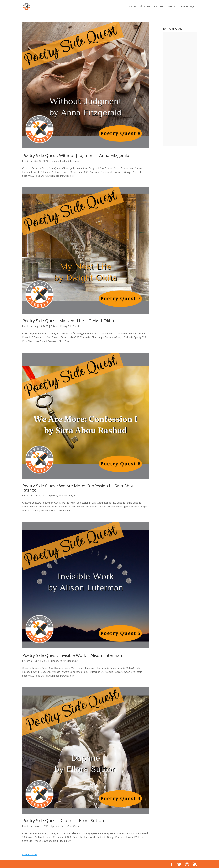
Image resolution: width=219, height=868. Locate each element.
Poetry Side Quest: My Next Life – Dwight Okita (68, 321)
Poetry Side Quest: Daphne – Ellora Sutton (63, 820)
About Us (145, 7)
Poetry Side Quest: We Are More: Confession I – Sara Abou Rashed (78, 488)
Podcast (159, 7)
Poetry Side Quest (70, 161)
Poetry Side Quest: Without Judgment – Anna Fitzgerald (76, 155)
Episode (55, 161)
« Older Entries (30, 854)
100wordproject (188, 7)
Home (132, 7)
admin (29, 161)
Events (171, 7)
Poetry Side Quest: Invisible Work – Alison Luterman (72, 655)
